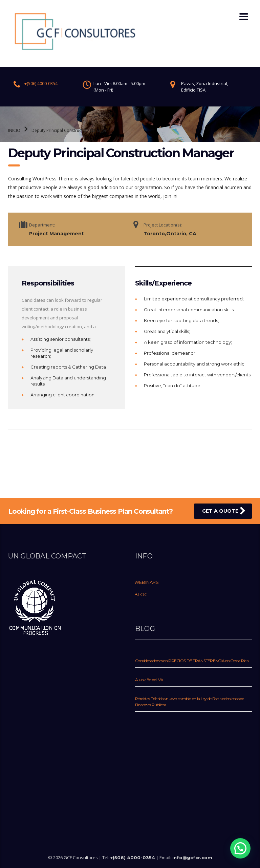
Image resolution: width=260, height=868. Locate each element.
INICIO (14, 130)
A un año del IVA (149, 680)
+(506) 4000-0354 (41, 83)
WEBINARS (147, 582)
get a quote (224, 511)
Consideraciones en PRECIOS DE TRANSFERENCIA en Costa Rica (192, 661)
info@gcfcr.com (192, 857)
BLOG (141, 594)
